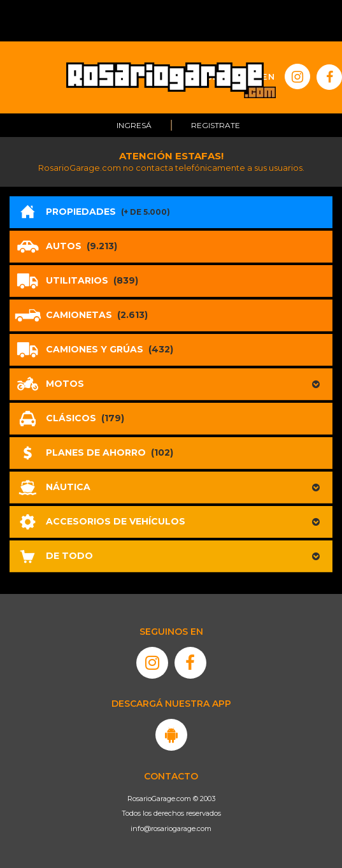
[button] (171, 384)
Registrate (216, 125)
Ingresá (134, 125)
